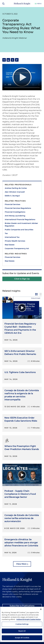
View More (21, 564)
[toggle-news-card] (36, 294)
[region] (22, 624)
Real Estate (10, 245)
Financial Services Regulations (18, 208)
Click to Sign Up (22, 279)
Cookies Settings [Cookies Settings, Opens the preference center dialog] (22, 624)
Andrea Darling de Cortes (16, 188)
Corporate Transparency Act (17, 248)
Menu (39, 4)
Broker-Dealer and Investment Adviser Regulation (21, 225)
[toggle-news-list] (41, 294)
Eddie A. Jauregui (12, 196)
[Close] (41, 609)
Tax (6, 233)
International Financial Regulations (20, 219)
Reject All (22, 631)
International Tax (12, 237)
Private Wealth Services (15, 241)
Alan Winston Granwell (15, 192)
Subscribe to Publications (22, 606)
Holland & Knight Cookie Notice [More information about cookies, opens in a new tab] (28, 619)
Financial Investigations (15, 212)
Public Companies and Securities (19, 230)
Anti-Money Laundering (15, 216)
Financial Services (12, 204)
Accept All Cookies (22, 638)
